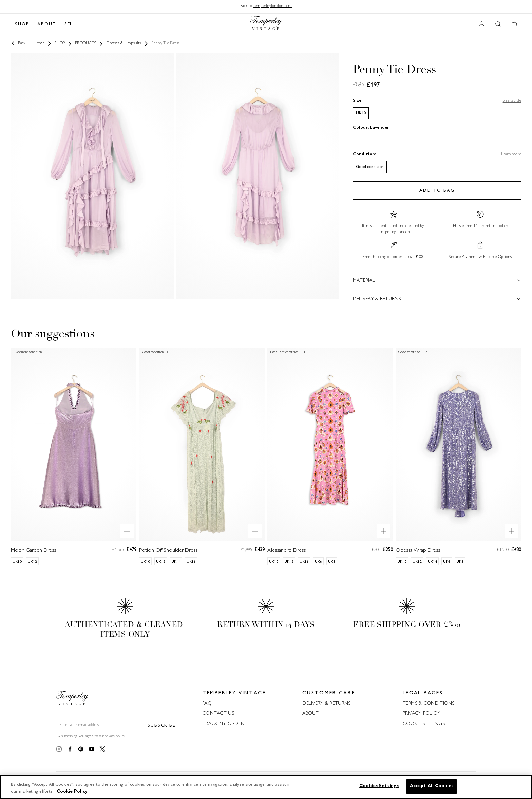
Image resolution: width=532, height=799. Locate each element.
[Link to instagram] (59, 749)
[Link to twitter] (102, 749)
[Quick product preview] (127, 531)
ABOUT (47, 24)
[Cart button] (514, 24)
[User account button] (482, 24)
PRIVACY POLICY (421, 714)
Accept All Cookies (432, 786)
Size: (358, 101)
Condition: (364, 155)
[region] (266, 787)
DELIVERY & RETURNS (326, 703)
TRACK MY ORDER (223, 724)
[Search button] (498, 24)
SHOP (22, 24)
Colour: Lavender (371, 128)
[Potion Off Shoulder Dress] (202, 457)
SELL (70, 24)
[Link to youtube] (92, 749)
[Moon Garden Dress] (74, 457)
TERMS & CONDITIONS (429, 703)
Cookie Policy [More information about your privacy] (72, 792)
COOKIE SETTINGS (424, 724)
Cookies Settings (379, 786)
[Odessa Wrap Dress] (458, 457)
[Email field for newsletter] (99, 725)
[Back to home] (266, 24)
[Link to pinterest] (81, 749)
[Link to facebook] (70, 749)
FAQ (207, 703)
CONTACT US (218, 714)
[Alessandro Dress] (330, 457)
